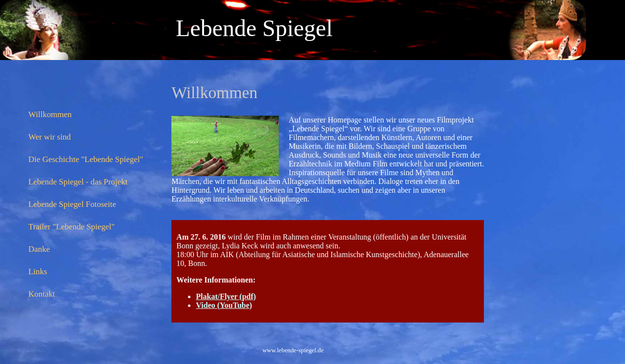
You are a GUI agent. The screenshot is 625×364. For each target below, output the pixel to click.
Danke (39, 249)
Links (38, 272)
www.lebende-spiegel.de (293, 350)
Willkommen (50, 114)
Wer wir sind (50, 137)
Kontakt (42, 294)
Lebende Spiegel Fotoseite (72, 204)
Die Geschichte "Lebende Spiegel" (86, 159)
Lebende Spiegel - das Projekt (78, 182)
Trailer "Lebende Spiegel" (72, 227)
